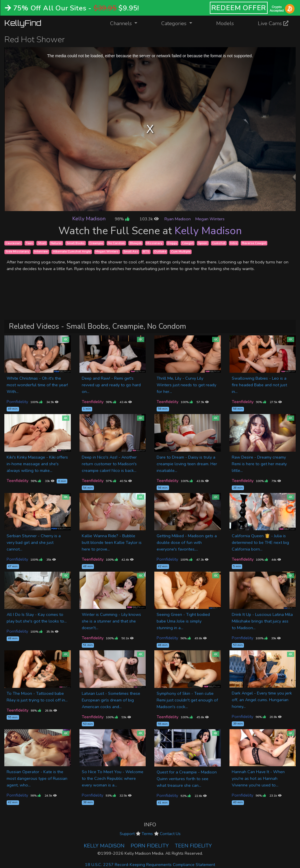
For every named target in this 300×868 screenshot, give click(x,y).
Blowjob (136, 243)
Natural (56, 243)
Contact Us (170, 834)
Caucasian (13, 243)
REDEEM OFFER (239, 8)
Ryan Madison (178, 219)
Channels (127, 23)
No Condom (116, 243)
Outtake (160, 252)
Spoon (203, 243)
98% (122, 219)
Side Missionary (17, 252)
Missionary (154, 243)
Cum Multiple (181, 252)
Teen (29, 243)
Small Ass (131, 252)
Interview (41, 252)
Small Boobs (76, 243)
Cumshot (219, 243)
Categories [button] (175, 23)
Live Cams (273, 23)
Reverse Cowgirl (254, 243)
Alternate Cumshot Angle (72, 252)
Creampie (96, 243)
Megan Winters (210, 219)
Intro (234, 243)
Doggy (172, 243)
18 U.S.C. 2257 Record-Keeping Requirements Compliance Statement (150, 865)
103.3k (149, 219)
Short (42, 243)
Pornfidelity (17, 402)
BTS (146, 252)
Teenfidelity (93, 402)
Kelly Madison (89, 219)
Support (127, 834)
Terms (147, 834)
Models (225, 23)
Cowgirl (188, 243)
